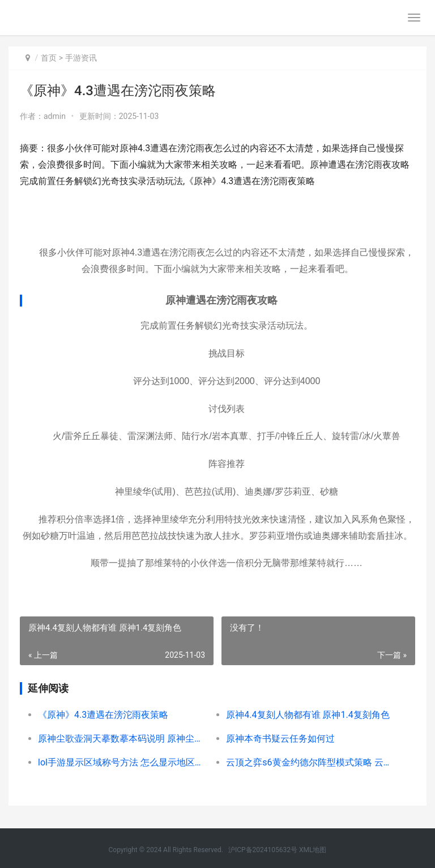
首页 (49, 58)
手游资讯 (81, 58)
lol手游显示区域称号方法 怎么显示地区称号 (123, 762)
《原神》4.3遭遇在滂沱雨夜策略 (103, 715)
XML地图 (313, 850)
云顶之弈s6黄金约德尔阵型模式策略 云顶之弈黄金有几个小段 (311, 762)
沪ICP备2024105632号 (263, 850)
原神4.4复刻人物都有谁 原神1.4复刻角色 (308, 715)
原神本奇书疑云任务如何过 (280, 739)
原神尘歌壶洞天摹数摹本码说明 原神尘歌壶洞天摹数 (123, 739)
